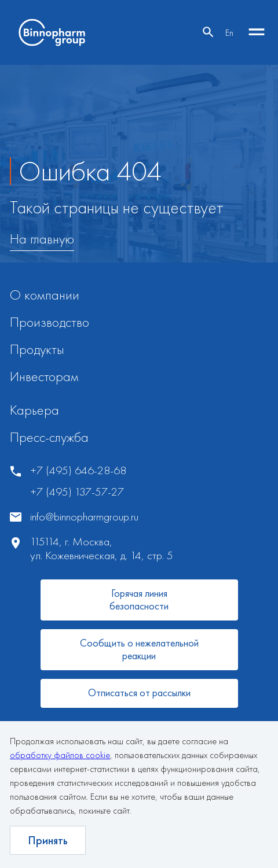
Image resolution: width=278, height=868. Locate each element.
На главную (42, 239)
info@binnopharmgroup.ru (84, 517)
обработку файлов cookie (60, 755)
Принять (48, 840)
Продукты (37, 349)
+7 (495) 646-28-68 (78, 470)
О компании (45, 295)
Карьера (34, 410)
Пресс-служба (49, 437)
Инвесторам (44, 376)
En (229, 33)
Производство (50, 322)
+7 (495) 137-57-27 (77, 492)
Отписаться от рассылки (139, 692)
